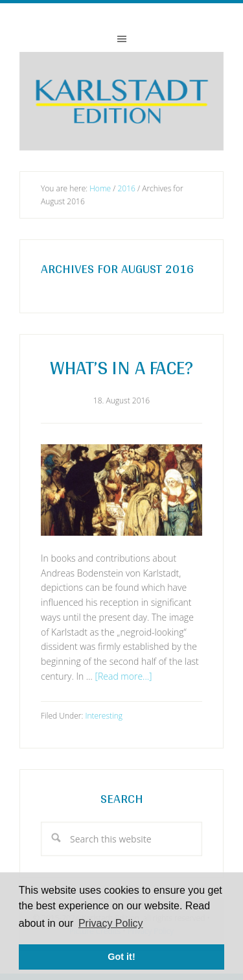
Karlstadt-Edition (121, 101)
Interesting (104, 716)
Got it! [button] (121, 957)
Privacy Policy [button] (111, 923)
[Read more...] (124, 676)
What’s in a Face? (121, 367)
